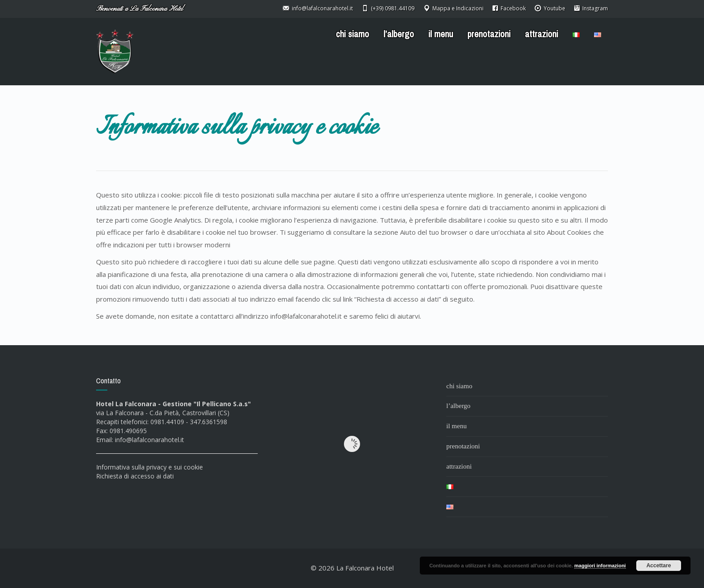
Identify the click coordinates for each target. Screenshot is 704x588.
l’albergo (399, 34)
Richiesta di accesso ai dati (135, 476)
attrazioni (541, 34)
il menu (441, 34)
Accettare (659, 566)
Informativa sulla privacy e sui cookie (150, 467)
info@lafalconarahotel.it (150, 440)
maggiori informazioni (600, 566)
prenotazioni (489, 34)
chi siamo (352, 34)
